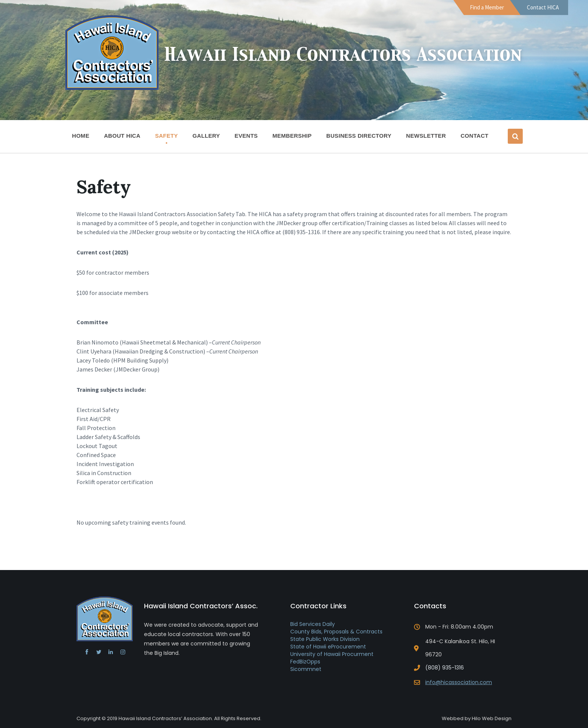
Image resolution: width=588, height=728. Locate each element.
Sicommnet (306, 669)
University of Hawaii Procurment (332, 654)
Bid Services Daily (313, 624)
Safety (166, 136)
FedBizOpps (305, 662)
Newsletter (426, 136)
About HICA (122, 138)
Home (81, 136)
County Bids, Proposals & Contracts (336, 632)
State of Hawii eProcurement (328, 647)
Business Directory (359, 136)
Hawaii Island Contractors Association (343, 55)
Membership (292, 138)
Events (246, 136)
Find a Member (487, 7)
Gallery (206, 136)
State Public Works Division (325, 639)
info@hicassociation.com (459, 682)
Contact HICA (543, 7)
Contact (474, 136)
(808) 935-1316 (445, 668)
